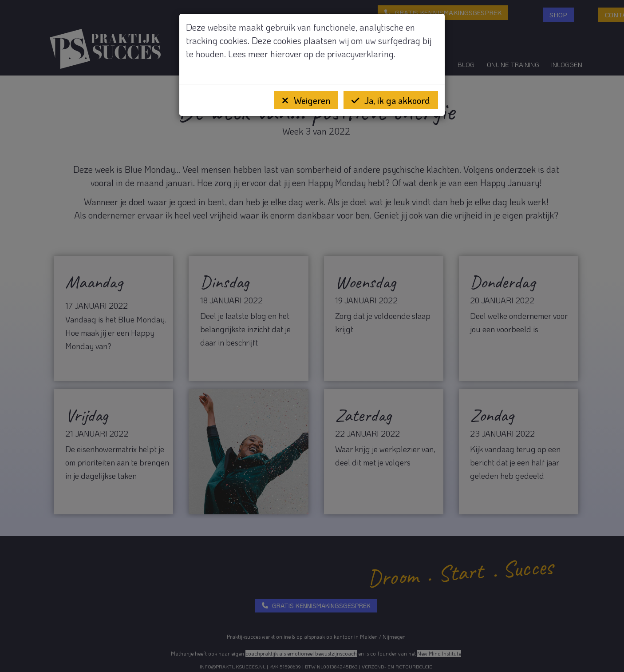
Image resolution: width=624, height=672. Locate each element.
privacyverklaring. (361, 54)
